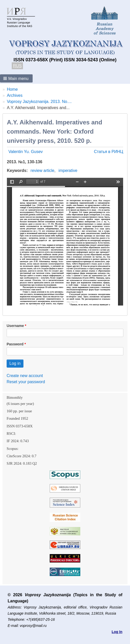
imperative (68, 171)
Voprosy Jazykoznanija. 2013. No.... (39, 102)
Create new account (25, 376)
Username (15, 326)
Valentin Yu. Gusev (26, 152)
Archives (15, 95)
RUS (17, 66)
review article (42, 171)
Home (12, 89)
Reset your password (26, 382)
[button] (16, 78)
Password (15, 344)
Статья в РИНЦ (108, 152)
